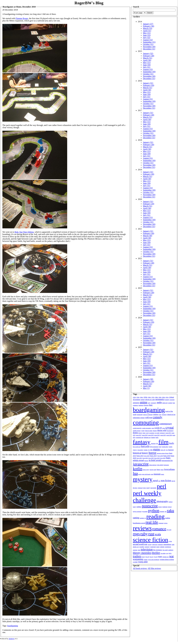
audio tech (165, 403)
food (160, 447)
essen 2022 (157, 435)
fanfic (157, 437)
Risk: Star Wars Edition (24, 232)
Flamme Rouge (22, 18)
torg (167, 553)
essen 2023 (163, 435)
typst (160, 557)
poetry (134, 507)
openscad (140, 488)
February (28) (149, 56)
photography (162, 501)
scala (158, 534)
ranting (136, 518)
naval (155, 481)
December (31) (149, 49)
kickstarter (166, 465)
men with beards (146, 474)
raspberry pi (143, 518)
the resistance (158, 550)
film (163, 442)
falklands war (147, 437)
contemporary (166, 424)
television (147, 549)
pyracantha (145, 511)
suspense (135, 550)
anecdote (172, 400)
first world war (137, 447)
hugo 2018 (160, 456)
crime (164, 428)
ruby (144, 534)
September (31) (149, 42)
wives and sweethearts (154, 560)
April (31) (147, 31)
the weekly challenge (168, 550)
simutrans (160, 544)
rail (166, 511)
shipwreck (155, 544)
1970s (153, 397)
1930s (138, 397)
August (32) (148, 40)
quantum (162, 511)
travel (143, 557)
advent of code (150, 399)
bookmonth (140, 415)
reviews (142, 528)
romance (159, 529)
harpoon (171, 450)
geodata (146, 450)
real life (152, 522)
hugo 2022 (145, 458)
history (145, 453)
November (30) (149, 47)
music (163, 474)
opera (144, 488)
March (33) (148, 28)
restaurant (161, 523)
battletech (141, 405)
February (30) (149, 26)
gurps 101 (163, 450)
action (143, 399)
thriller (156, 553)
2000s (163, 397)
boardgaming (13, 626)
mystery (143, 479)
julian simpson (153, 465)
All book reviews (140, 568)
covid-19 (158, 428)
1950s (145, 397)
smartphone (167, 544)
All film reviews (154, 568)
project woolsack (137, 511)
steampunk (153, 547)
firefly (172, 443)
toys (170, 553)
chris (160, 415)
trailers (137, 556)
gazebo (171, 447)
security (150, 544)
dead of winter (149, 431)
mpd (152, 474)
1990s (160, 397)
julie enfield (160, 465)
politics (139, 507)
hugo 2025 (163, 458)
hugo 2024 (157, 458)
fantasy (142, 442)
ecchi (147, 433)
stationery (147, 547)
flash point (145, 446)
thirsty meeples (142, 553)
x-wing (135, 562)
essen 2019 (151, 435)
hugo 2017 (154, 456)
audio (159, 402)
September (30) (149, 72)
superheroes (168, 547)
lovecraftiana (169, 469)
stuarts (158, 547)
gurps (157, 449)
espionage (162, 433)
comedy (158, 417)
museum (157, 474)
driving (140, 433)
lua (135, 473)
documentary (170, 431)
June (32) (147, 35)
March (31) (148, 58)
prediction (165, 507)
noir (159, 481)
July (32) (147, 38)
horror (152, 453)
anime (144, 402)
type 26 (147, 557)
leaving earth (153, 470)
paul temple (153, 488)
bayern (146, 405)
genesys (135, 450)
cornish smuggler (137, 428)
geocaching (140, 450)
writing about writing (167, 559)
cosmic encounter (146, 428)
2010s (167, 397)
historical (137, 453)
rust (151, 534)
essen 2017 (139, 435)
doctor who (162, 430)
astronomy (154, 403)
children (156, 414)
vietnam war (166, 557)
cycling (143, 431)
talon (139, 550)
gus (167, 450)
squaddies (142, 547)
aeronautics (160, 399)
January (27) (148, 24)
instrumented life (167, 460)
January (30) (148, 379)
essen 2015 (168, 433)
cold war (149, 417)
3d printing (136, 399)
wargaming (138, 559)
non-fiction (166, 481)
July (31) (147, 67)
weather (146, 560)
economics (152, 433)
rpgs (136, 534)
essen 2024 (169, 435)
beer (151, 405)
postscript (150, 506)
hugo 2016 (147, 456)
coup (153, 428)
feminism (153, 444)
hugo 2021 (139, 458)
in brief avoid (155, 460)
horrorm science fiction (163, 453)
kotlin (138, 469)
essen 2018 (145, 435)
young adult (143, 562)
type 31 (151, 557)
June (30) (147, 65)
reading (155, 516)
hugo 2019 (167, 456)
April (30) (147, 60)
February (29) (149, 85)
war (171, 556)
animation (136, 403)
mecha (140, 474)
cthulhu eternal (137, 431)
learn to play (146, 470)
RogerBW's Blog (89, 3)
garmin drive (165, 447)
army (149, 403)
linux (158, 469)
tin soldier (163, 553)
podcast (171, 502)
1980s (156, 397)
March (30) (148, 236)
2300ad (171, 397)
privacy (170, 507)
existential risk (140, 437)
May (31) (147, 33)
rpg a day (169, 530)
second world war (140, 544)
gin (149, 450)
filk (157, 444)
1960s (149, 397)
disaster (155, 431)
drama (135, 433)
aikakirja (167, 400)
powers (160, 507)
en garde (157, 433)
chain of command (148, 415)
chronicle (164, 415)
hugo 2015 (140, 456)
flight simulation (154, 447)
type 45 (156, 557)
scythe (170, 541)
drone (144, 433)
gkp (151, 450)
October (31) (148, 44)
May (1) (146, 388)
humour (146, 461)
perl (161, 486)
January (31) (148, 83)
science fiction (150, 540)
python (154, 511)
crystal (170, 428)
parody (148, 488)
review (166, 523)
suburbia (162, 547)
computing (146, 422)
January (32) (148, 53)
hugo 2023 (151, 458)
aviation (170, 403)
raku (170, 511)
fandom (153, 437)
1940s (141, 397)
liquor (162, 470)
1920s (134, 397)
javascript (141, 464)
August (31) (148, 99)
